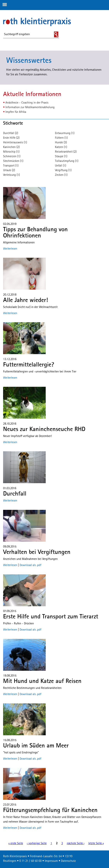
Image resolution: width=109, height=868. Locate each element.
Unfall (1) (61, 166)
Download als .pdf (30, 565)
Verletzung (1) (11, 175)
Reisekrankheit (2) (66, 152)
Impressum (51, 861)
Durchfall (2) (11, 133)
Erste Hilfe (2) (11, 138)
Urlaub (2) (9, 170)
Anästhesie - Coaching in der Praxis (27, 103)
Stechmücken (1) (13, 161)
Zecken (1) (61, 175)
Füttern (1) (61, 138)
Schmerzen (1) (12, 156)
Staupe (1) (61, 156)
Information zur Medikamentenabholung (30, 107)
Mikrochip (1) (11, 152)
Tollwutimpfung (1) (67, 161)
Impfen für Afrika (16, 112)
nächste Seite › (76, 843)
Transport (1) (11, 166)
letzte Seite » (96, 843)
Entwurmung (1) (65, 133)
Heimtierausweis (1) (15, 143)
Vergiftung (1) (63, 170)
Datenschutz (68, 861)
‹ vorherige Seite (37, 843)
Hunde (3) (61, 143)
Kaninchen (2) (11, 147)
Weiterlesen (10, 249)
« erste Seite (16, 843)
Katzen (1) (61, 147)
